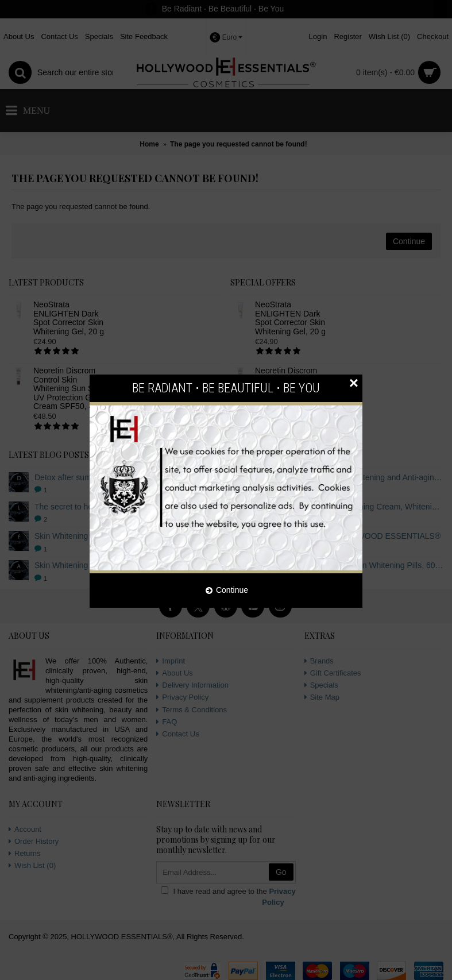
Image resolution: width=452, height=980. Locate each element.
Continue (227, 591)
